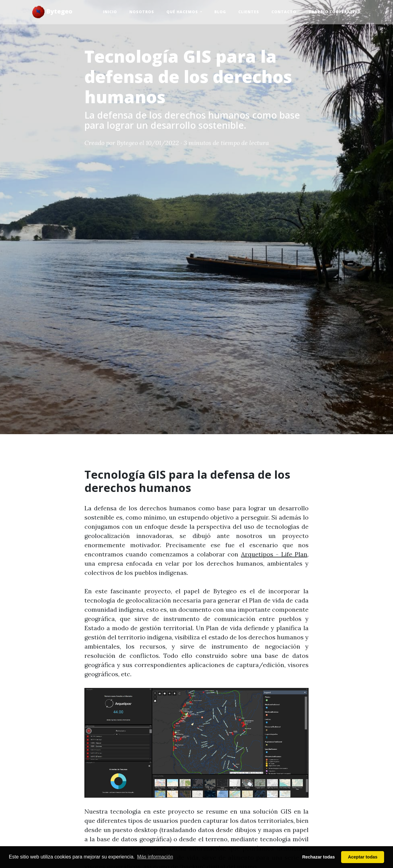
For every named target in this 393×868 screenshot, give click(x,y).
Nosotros (142, 12)
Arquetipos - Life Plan (274, 554)
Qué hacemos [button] (183, 12)
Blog (220, 12)
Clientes (249, 12)
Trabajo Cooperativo (335, 12)
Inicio (110, 12)
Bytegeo (52, 12)
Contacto (284, 12)
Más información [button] (155, 857)
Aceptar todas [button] (363, 857)
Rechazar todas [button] (318, 857)
